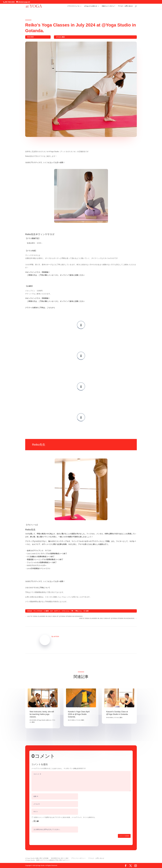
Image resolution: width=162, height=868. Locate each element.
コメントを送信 (124, 836)
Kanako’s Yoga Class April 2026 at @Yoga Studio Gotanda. (79, 714)
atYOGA (56, 636)
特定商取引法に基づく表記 (60, 858)
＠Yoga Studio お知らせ (44, 720)
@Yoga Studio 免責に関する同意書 (37, 858)
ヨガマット (57, 611)
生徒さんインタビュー (108, 6)
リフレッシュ (66, 611)
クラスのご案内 (60, 37)
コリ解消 (46, 611)
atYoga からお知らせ (91, 6)
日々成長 (86, 611)
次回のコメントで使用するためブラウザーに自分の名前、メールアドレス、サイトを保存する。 (65, 817)
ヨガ (51, 611)
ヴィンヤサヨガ (38, 611)
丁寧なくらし (78, 611)
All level (30, 611)
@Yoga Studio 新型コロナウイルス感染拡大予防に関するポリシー (47, 860)
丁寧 (72, 611)
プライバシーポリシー (78, 858)
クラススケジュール (73, 6)
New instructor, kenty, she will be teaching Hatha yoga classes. (42, 714)
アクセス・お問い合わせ (125, 6)
